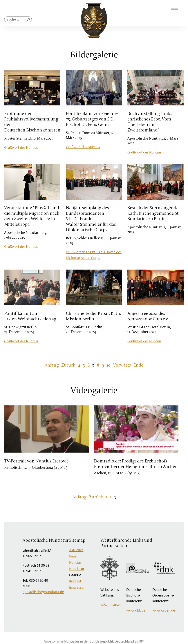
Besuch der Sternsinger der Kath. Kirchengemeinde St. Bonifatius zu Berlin (154, 213)
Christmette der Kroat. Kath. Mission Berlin (93, 316)
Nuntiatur (77, 569)
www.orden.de (164, 610)
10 (109, 365)
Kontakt (75, 581)
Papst (73, 556)
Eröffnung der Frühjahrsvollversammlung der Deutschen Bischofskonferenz (33, 122)
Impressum (78, 587)
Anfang (52, 365)
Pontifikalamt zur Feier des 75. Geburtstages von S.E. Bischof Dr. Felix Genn (92, 119)
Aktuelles (76, 550)
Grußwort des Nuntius (21, 147)
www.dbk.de (136, 610)
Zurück (68, 365)
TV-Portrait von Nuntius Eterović (36, 461)
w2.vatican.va (111, 604)
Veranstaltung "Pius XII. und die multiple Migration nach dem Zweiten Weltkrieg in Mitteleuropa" (32, 216)
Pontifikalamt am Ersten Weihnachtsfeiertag (30, 316)
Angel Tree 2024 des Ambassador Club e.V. (148, 316)
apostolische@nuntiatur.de (43, 592)
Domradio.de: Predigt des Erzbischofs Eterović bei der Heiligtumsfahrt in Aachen (136, 464)
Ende (138, 365)
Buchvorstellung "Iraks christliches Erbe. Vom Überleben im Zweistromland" (150, 122)
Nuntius (75, 562)
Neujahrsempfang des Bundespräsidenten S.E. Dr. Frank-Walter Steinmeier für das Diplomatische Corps (91, 219)
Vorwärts (122, 365)
